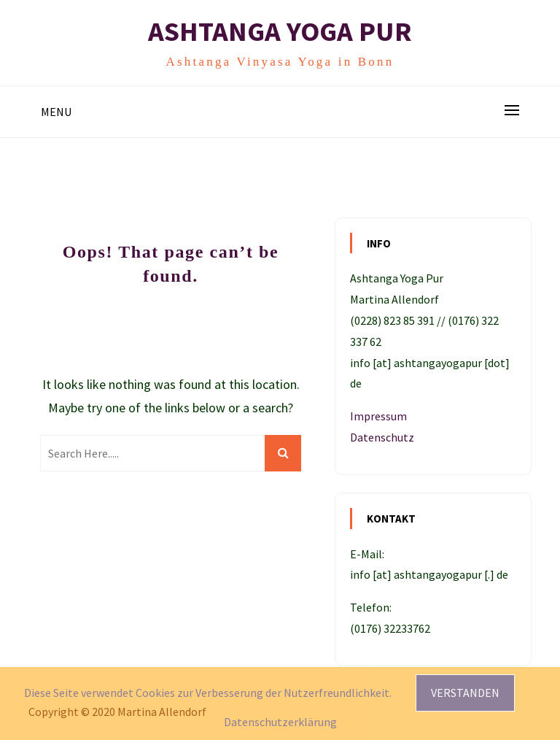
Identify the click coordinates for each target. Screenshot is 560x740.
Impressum (378, 416)
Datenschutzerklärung (280, 722)
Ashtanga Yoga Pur (280, 31)
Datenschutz (382, 437)
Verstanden (465, 693)
